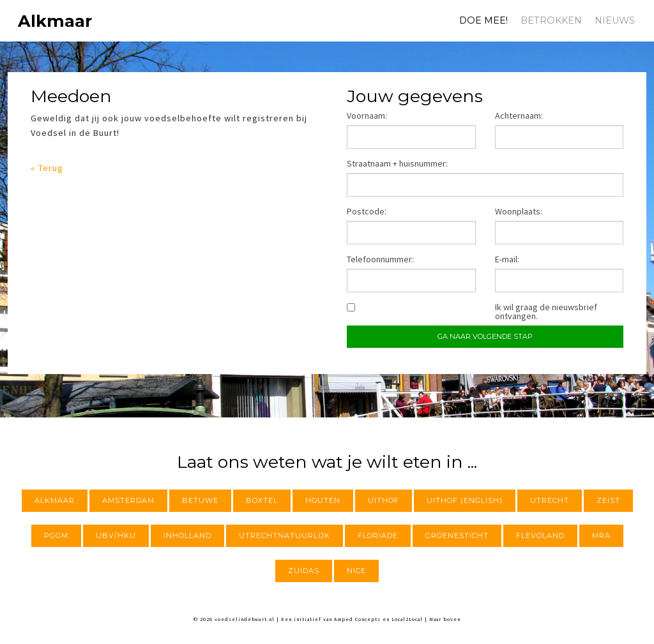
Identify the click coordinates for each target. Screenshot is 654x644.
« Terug (47, 168)
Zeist (608, 500)
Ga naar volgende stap (485, 336)
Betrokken (551, 20)
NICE (356, 571)
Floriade (378, 535)
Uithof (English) (465, 500)
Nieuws (615, 20)
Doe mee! (483, 20)
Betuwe (200, 500)
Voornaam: (367, 116)
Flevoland (540, 535)
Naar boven (445, 619)
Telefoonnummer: (380, 259)
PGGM (56, 535)
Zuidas (304, 571)
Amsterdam (128, 500)
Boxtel (262, 500)
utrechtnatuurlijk (285, 535)
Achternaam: (519, 116)
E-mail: (507, 259)
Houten (323, 500)
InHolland (187, 535)
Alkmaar (36, 21)
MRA (601, 535)
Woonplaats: (519, 211)
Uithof (384, 500)
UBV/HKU (116, 535)
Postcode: (367, 211)
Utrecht (550, 500)
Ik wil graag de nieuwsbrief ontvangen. (546, 311)
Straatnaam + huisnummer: (397, 163)
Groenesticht (457, 535)
